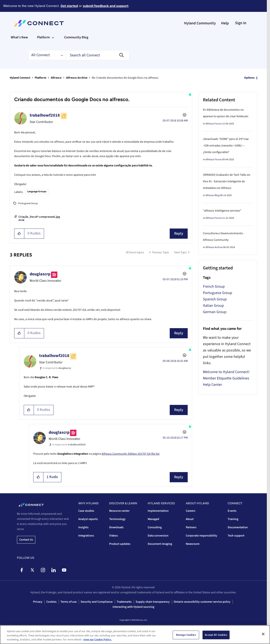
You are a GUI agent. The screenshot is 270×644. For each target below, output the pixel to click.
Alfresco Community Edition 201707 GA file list (131, 454)
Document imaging (160, 544)
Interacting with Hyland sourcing (133, 607)
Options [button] (249, 78)
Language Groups (37, 192)
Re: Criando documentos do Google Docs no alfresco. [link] (125, 78)
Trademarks (124, 602)
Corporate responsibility (201, 536)
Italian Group (213, 306)
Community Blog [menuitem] (76, 37)
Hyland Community (200, 23)
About (190, 519)
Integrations (86, 536)
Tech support (236, 536)
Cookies (51, 602)
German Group (215, 312)
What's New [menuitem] (19, 37)
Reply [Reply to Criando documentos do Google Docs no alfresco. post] (179, 233)
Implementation (158, 511)
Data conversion (158, 536)
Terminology (117, 519)
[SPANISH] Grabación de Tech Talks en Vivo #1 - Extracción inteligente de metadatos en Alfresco (227, 181)
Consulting (155, 527)
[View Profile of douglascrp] (40, 274)
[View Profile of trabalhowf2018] (45, 115)
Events (232, 511)
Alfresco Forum (214, 124)
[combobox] (97, 55)
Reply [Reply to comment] (179, 333)
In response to (57, 368)
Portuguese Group (28, 203)
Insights (83, 527)
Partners (191, 527)
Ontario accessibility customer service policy (202, 602)
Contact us (26, 540)
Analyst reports (88, 519)
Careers (191, 511)
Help (225, 23)
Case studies (86, 511)
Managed (153, 519)
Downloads (116, 527)
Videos (114, 536)
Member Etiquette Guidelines (226, 378)
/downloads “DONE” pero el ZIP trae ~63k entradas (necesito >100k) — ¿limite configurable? (226, 146)
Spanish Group (215, 299)
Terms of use (69, 602)
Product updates (120, 544)
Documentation (238, 527)
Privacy (38, 602)
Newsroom (193, 544)
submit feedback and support (105, 6)
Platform (41, 78)
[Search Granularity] (47, 55)
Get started (69, 6)
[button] (19, 234)
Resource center (119, 511)
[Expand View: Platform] (53, 37)
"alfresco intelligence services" (222, 211)
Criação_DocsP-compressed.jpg (39, 217)
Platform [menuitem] (43, 37)
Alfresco (56, 78)
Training (233, 519)
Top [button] (17, 634)
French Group (214, 286)
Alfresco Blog (212, 195)
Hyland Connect (20, 78)
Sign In (241, 23)
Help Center (212, 385)
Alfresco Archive (77, 78)
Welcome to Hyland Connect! (226, 372)
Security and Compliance (97, 602)
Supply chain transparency (153, 602)
